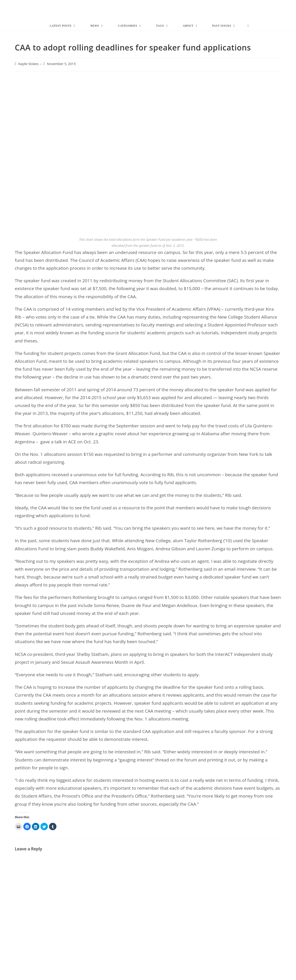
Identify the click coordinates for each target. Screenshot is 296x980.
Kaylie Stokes (28, 65)
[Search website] (248, 26)
